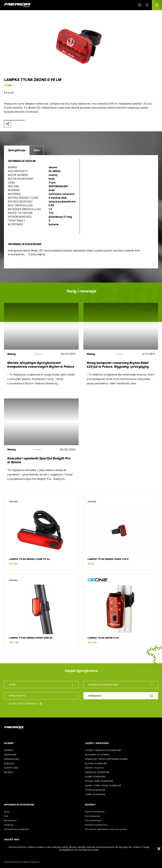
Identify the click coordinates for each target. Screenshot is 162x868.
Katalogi (9, 825)
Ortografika (35, 862)
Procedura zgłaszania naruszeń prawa (106, 829)
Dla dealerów (92, 816)
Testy (7, 812)
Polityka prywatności (96, 825)
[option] (81, 212)
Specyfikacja (17, 150)
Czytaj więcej (37, 254)
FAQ (6, 816)
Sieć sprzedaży (93, 820)
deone (9, 93)
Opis (36, 150)
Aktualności (10, 820)
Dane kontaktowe (95, 812)
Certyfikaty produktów (16, 829)
